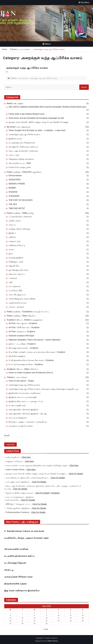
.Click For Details (39, 508)
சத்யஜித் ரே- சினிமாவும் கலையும (23, 147)
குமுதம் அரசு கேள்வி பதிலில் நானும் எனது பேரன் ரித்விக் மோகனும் (39, 122)
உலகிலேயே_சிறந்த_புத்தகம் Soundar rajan (26, 538)
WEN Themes (53, 641)
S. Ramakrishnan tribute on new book (24, 531)
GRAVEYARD (15, 180)
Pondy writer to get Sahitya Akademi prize (27, 114)
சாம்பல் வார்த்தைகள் (18, 418)
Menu (46, 44)
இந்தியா (12, 233)
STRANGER (14, 196)
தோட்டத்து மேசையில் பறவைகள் (23, 151)
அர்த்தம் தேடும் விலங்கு (19, 229)
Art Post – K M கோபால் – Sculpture (24, 327)
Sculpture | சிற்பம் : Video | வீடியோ (22, 369)
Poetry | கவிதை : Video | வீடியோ (21, 316)
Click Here (26, 457)
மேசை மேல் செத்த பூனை (20, 167)
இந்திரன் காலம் (15, 139)
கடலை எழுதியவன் (17, 405)
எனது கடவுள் (15, 241)
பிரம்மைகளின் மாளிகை (16, 549)
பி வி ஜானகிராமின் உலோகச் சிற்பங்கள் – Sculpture (31, 360)
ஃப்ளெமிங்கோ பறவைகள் (20, 217)
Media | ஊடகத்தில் (15, 103)
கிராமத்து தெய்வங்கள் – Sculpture (23, 348)
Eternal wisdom (15, 176)
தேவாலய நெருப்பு (17, 274)
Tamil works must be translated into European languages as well (36, 118)
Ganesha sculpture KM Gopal (21, 336)
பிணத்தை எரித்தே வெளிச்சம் (21, 159)
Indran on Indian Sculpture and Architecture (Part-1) (31, 373)
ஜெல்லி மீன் (14, 266)
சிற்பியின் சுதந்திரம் (17, 356)
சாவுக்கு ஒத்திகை (16, 258)
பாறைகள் (13, 278)
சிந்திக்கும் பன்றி (16, 262)
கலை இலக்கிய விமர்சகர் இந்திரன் (23, 410)
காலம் (11, 249)
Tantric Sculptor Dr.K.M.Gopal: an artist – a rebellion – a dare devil (37, 130)
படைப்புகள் (14, 155)
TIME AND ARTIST (17, 208)
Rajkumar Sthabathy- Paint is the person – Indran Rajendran (35, 340)
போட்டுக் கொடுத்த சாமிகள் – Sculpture (26, 364)
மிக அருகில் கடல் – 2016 (20, 163)
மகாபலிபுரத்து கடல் (17, 295)
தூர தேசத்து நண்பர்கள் (18, 270)
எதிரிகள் (12, 237)
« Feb (45, 629)
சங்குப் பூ (9, 570)
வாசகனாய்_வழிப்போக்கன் (21, 426)
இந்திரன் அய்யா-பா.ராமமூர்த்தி (22, 397)
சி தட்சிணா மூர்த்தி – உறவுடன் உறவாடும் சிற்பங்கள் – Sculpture (37, 352)
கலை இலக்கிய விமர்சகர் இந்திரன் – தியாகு (28, 414)
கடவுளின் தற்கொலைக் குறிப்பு (20, 556)
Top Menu (84, 2)
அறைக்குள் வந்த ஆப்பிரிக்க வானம (24, 134)
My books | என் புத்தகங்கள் (19, 127)
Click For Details (76, 474)
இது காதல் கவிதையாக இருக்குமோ (22, 591)
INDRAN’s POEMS (17, 184)
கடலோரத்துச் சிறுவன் (15, 563)
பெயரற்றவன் (15, 286)
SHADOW (13, 192)
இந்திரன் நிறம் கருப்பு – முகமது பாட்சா (26, 401)
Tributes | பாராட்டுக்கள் (19, 78)
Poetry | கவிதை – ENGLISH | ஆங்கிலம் (24, 172)
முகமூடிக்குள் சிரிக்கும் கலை (18, 577)
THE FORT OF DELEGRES (21, 200)
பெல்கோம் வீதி (15, 290)
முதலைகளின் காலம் (18, 303)
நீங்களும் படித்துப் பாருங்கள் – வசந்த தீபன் (28, 422)
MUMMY (12, 188)
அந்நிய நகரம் (15, 221)
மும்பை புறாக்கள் (16, 307)
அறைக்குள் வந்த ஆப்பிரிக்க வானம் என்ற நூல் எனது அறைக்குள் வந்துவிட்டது (43, 389)
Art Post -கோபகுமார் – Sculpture (23, 323)
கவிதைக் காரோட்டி (17, 245)
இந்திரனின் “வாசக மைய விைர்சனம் (25, 393)
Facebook (55, 493)
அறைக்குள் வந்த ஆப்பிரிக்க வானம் (27, 68)
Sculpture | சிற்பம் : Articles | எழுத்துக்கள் (25, 320)
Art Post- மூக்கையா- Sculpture (22, 332)
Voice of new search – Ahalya (21, 381)
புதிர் (11, 282)
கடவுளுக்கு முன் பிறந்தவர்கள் (22, 143)
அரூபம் (12, 225)
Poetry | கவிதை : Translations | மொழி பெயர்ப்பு (28, 312)
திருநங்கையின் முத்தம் (16, 584)
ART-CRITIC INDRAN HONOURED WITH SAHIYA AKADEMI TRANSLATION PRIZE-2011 (47, 107)
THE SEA (13, 204)
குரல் (11, 254)
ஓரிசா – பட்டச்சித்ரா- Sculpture (22, 344)
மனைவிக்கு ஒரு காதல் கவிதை (22, 299)
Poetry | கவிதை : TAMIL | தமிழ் (20, 213)
